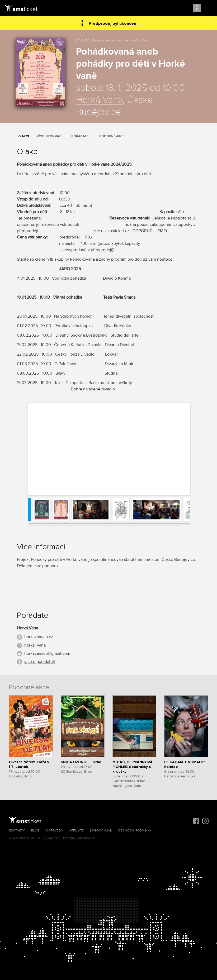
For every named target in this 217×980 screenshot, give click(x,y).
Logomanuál (101, 831)
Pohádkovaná (82, 259)
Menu (208, 8)
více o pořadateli (40, 662)
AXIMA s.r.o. (52, 838)
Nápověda (54, 831)
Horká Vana (99, 100)
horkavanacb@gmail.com (47, 653)
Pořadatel (81, 136)
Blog (35, 831)
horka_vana (35, 645)
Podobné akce (112, 136)
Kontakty (17, 831)
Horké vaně (99, 164)
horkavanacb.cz (39, 637)
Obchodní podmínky (135, 831)
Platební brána (73, 838)
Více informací (49, 136)
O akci (23, 136)
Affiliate (76, 831)
